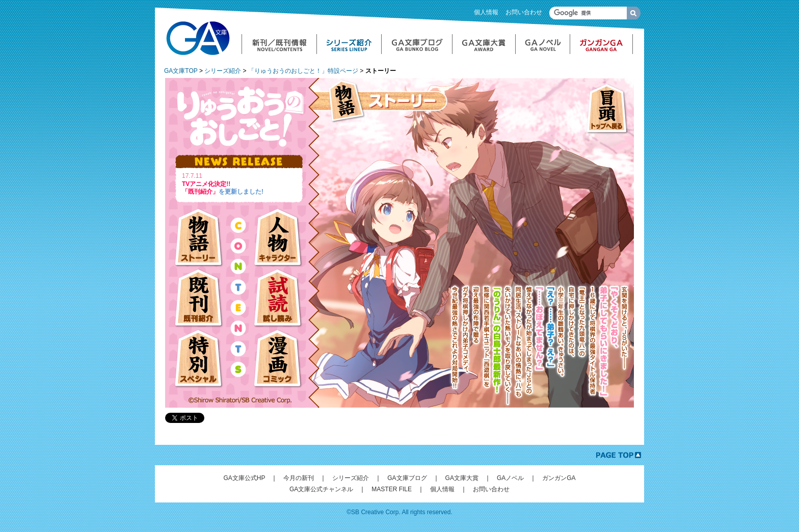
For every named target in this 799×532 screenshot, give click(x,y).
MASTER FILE (392, 489)
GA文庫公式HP (244, 478)
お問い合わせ (524, 12)
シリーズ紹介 (223, 71)
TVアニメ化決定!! (206, 184)
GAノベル (510, 478)
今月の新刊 (299, 478)
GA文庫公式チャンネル (321, 489)
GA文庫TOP (181, 71)
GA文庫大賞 (462, 478)
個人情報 (486, 12)
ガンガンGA (559, 478)
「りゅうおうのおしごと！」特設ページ (303, 71)
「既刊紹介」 (200, 192)
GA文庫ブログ (407, 478)
